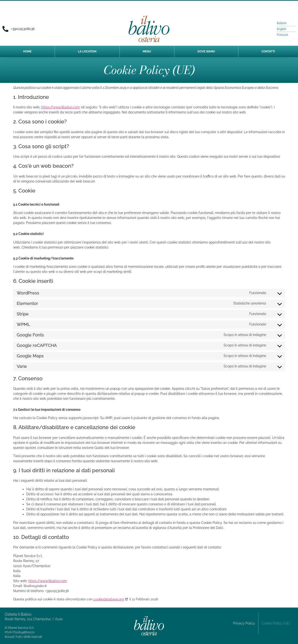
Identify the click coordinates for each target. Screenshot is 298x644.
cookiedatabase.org (109, 599)
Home (27, 51)
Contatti (268, 51)
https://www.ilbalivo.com (61, 107)
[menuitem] (283, 23)
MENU (147, 51)
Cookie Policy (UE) (276, 623)
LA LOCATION (87, 51)
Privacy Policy (244, 623)
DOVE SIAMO (206, 51)
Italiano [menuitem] (282, 23)
